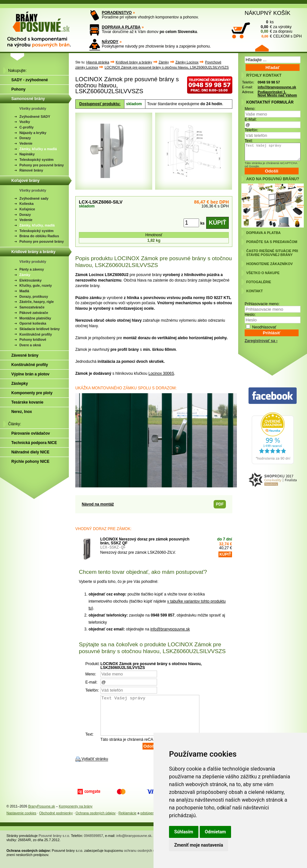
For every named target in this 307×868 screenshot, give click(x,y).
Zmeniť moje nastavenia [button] (199, 845)
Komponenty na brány (76, 814)
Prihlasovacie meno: (262, 304)
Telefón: (251, 130)
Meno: (250, 109)
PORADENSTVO (117, 13)
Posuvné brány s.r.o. (54, 843)
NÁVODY (110, 42)
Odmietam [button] (215, 832)
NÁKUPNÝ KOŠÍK (268, 13)
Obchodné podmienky (56, 821)
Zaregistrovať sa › (261, 341)
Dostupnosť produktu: (100, 104)
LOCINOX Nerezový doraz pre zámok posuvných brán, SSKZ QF (145, 541)
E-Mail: (251, 119)
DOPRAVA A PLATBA (121, 27)
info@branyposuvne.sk (170, 629)
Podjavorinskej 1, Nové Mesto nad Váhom (277, 94)
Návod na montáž (98, 504)
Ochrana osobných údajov (96, 821)
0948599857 (94, 843)
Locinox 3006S (161, 373)
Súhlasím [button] (184, 832)
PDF (220, 504)
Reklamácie (128, 821)
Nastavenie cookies (21, 821)
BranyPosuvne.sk (42, 814)
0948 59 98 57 (269, 82)
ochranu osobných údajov (144, 858)
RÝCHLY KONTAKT (264, 75)
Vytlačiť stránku (95, 767)
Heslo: (250, 315)
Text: (249, 141)
